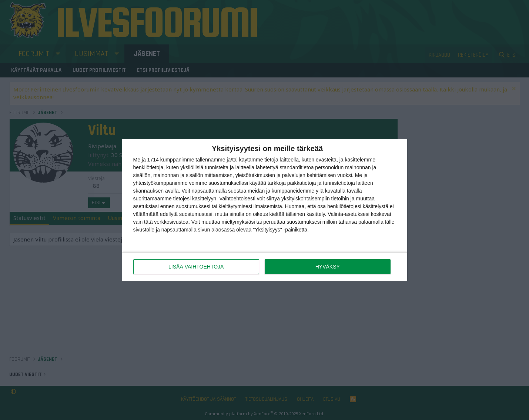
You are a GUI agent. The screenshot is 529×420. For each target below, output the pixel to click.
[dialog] (265, 210)
